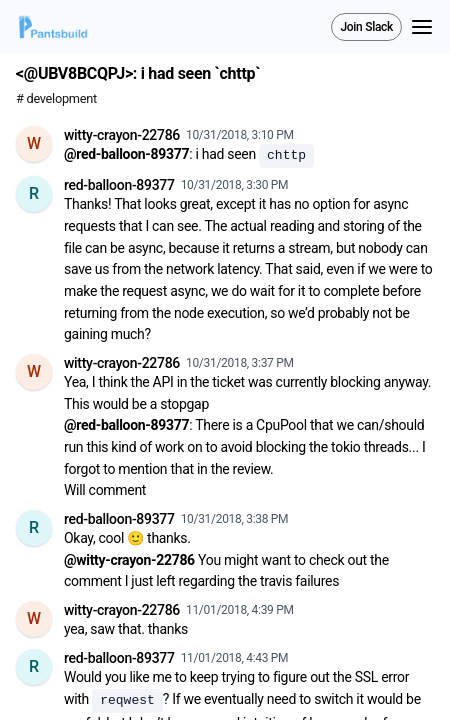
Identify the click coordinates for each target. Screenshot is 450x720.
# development (56, 98)
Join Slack (366, 27)
